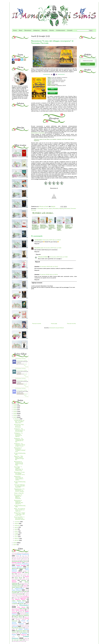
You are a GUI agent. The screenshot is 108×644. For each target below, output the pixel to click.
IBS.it (53, 89)
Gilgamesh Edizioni (17, 585)
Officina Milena (18, 617)
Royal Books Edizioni (17, 628)
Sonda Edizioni (23, 632)
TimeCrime (24, 635)
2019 (15, 417)
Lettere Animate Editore (19, 601)
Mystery (62, 208)
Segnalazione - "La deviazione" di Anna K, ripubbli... (19, 490)
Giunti (25, 586)
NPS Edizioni (23, 609)
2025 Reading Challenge (20, 368)
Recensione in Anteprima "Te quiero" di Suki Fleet (19, 463)
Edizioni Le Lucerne (22, 574)
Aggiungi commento (37, 283)
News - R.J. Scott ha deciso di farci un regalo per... (20, 510)
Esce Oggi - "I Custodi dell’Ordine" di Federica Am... (18, 469)
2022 (15, 412)
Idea (26, 590)
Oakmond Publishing (24, 615)
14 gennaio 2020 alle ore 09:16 (49, 274)
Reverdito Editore (16, 625)
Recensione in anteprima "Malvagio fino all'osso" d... (19, 502)
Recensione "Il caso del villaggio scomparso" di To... (20, 473)
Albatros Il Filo (22, 553)
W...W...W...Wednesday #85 (20, 506)
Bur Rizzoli (24, 561)
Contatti (70, 30)
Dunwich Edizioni (17, 572)
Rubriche (45, 30)
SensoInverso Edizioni (21, 631)
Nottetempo (22, 613)
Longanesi (14, 604)
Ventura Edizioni (21, 641)
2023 (15, 410)
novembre (17, 522)
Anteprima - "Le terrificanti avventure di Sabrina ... (18, 435)
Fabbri (18, 579)
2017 (15, 545)
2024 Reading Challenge (20, 378)
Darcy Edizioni (17, 567)
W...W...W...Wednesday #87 (20, 454)
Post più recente (37, 323)
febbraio (17, 539)
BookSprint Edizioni (16, 560)
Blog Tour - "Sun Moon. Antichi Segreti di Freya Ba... (19, 458)
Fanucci (14, 580)
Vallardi (15, 641)
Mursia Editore (15, 609)
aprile (16, 535)
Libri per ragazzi (48, 208)
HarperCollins (19, 589)
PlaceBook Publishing (21, 620)
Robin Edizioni (24, 627)
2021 (15, 413)
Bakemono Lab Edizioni (17, 557)
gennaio (17, 540)
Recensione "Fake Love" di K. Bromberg (19, 426)
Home (15, 30)
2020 (15, 415)
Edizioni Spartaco (16, 575)
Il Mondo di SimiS (43, 257)
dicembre (17, 419)
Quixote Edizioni (18, 624)
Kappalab (22, 593)
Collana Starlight (21, 565)
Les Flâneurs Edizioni (19, 599)
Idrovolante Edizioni (17, 591)
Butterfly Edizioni (17, 563)
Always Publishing (23, 554)
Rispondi (37, 244)
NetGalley (20, 611)
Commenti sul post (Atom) (57, 328)
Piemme (27, 618)
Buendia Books (16, 561)
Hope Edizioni (16, 590)
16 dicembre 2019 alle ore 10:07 (49, 267)
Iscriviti (88, 64)
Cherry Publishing (23, 564)
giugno (16, 531)
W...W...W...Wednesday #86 (20, 482)
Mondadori (56, 208)
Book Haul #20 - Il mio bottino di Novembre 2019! (19, 518)
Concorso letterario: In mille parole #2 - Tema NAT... (20, 486)
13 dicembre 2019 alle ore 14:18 (52, 248)
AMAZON (53, 93)
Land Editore (25, 597)
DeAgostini (21, 568)
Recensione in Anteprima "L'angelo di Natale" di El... (20, 450)
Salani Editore (24, 629)
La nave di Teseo (21, 595)
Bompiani (25, 559)
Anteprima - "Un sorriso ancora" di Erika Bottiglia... (19, 430)
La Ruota (20, 594)
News (21, 30)
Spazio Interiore (16, 633)
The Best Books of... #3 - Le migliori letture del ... (19, 422)
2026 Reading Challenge (20, 358)
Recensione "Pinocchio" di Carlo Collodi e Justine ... (19, 478)
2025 (15, 406)
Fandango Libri (24, 579)
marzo (16, 537)
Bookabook (25, 560)
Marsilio (21, 604)
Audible (18, 556)
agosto (17, 527)
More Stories (21, 607)
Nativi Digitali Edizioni (18, 610)
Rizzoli (15, 626)
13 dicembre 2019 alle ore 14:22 (59, 257)
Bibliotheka (27, 557)
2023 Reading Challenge (20, 388)
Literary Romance (18, 602)
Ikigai (26, 591)
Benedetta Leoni (39, 248)
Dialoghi (25, 571)
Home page (54, 323)
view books (27, 367)
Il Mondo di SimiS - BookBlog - (22, 360)
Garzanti (14, 582)
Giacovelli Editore (23, 583)
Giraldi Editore (17, 586)
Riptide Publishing (25, 625)
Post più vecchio (71, 323)
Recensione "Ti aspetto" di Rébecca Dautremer (18, 497)
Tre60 (13, 637)
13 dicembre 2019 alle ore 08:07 (52, 240)
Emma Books (18, 578)
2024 (15, 408)
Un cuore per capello (17, 640)
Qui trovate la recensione (38, 133)
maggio (17, 533)
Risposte (38, 254)
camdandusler (38, 240)
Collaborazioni (60, 30)
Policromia (15, 621)
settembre (17, 525)
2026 (15, 404)
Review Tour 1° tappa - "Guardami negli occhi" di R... (20, 514)
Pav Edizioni (20, 618)
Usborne (27, 640)
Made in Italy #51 (19, 493)
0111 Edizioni (15, 553)
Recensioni (28, 30)
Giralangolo (26, 585)
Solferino (14, 632)
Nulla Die (22, 614)
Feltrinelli (24, 581)
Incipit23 (14, 593)
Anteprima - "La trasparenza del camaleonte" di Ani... (19, 440)
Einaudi (27, 576)
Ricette (52, 30)
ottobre (17, 523)
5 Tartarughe (40, 208)
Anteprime (36, 30)
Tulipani (26, 639)
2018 (15, 543)
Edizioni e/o (20, 577)
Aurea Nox (24, 556)
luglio (16, 529)
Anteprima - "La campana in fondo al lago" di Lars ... (20, 445)
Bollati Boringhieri (17, 559)
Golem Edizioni (16, 587)
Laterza (16, 598)
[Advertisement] (21, 43)
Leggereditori (23, 598)
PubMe (24, 622)
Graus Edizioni (26, 587)
